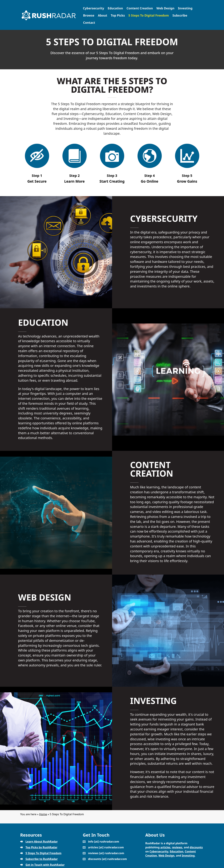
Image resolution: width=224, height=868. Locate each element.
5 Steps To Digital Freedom (149, 15)
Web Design (165, 8)
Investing (185, 8)
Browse (89, 15)
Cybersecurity (93, 8)
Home (43, 814)
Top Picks (118, 15)
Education (115, 8)
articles (165, 847)
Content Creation (140, 8)
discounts (196, 847)
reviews (177, 847)
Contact (89, 23)
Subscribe (180, 15)
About (103, 15)
